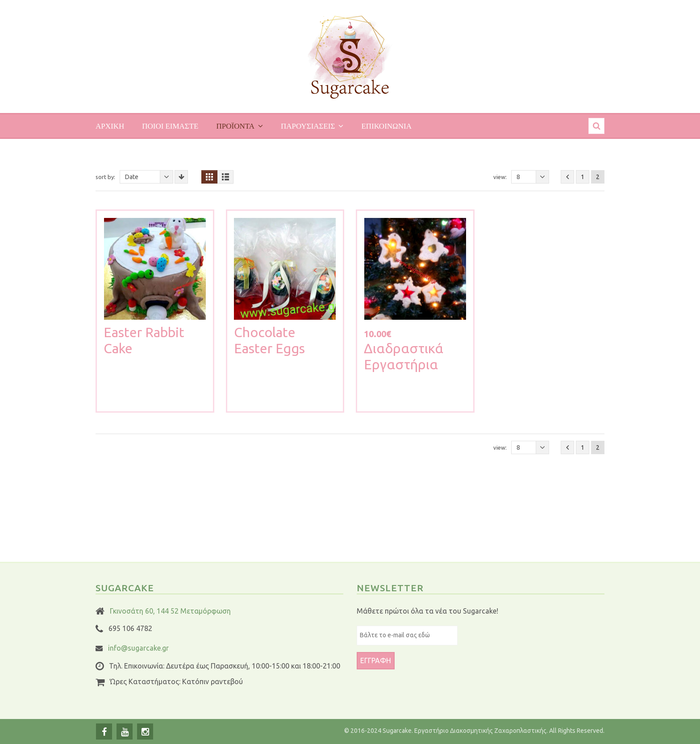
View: (500, 177)
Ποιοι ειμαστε (170, 126)
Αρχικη (110, 126)
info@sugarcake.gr (138, 648)
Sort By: (105, 177)
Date (149, 177)
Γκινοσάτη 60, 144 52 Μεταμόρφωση (170, 611)
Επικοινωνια (386, 126)
